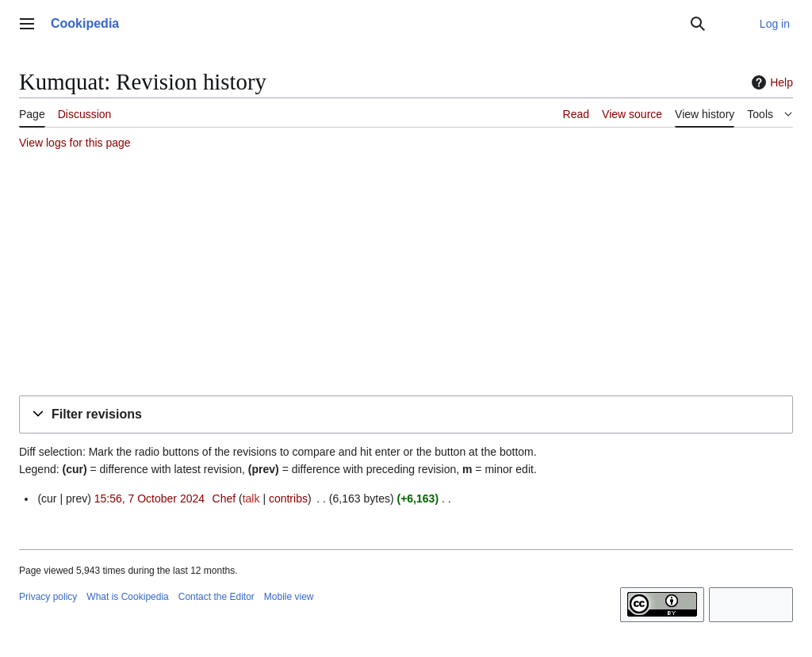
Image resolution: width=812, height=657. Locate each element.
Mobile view (289, 597)
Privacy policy (48, 597)
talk (251, 498)
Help (770, 82)
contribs (288, 498)
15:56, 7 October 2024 (149, 498)
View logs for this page (75, 143)
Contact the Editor (216, 597)
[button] (406, 415)
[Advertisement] (406, 275)
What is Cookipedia (127, 597)
